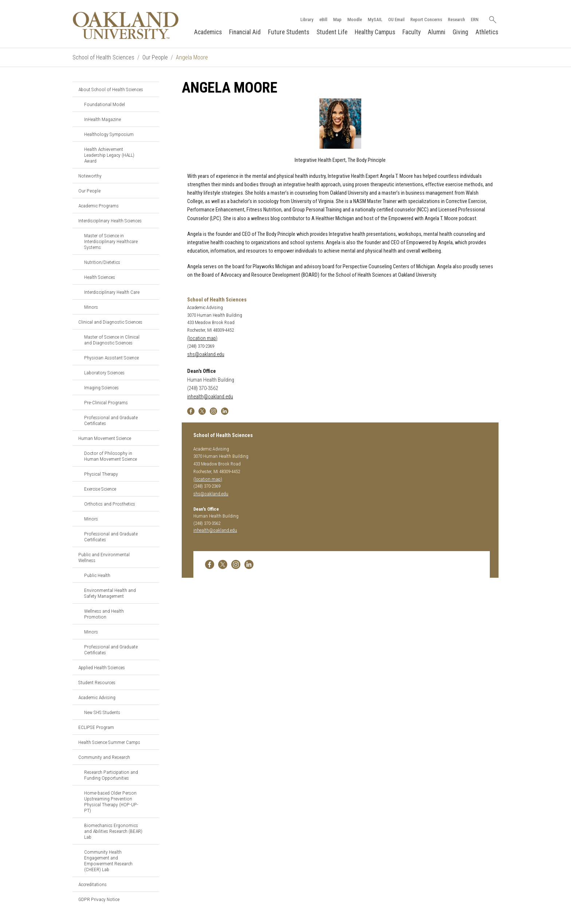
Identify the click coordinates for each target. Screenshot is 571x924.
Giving (460, 32)
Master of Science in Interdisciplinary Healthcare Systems (111, 241)
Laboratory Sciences (104, 373)
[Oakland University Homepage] (126, 25)
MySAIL (375, 20)
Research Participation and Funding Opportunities (111, 775)
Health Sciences (100, 277)
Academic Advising (97, 697)
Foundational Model (105, 104)
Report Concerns (426, 20)
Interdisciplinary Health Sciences (110, 221)
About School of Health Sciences (111, 89)
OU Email (396, 20)
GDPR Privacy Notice (99, 899)
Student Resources (97, 682)
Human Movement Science (105, 438)
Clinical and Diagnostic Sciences (110, 322)
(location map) (202, 338)
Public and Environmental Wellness (104, 557)
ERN (475, 20)
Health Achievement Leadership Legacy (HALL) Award (109, 155)
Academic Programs (99, 206)
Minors (91, 307)
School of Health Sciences (103, 57)
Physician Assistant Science (111, 358)
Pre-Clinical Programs (106, 402)
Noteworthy (90, 176)
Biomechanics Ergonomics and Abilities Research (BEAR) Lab (113, 831)
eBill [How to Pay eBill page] (323, 20)
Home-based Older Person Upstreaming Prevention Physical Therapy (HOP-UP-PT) (111, 802)
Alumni (437, 32)
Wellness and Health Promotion (104, 614)
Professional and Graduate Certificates (111, 420)
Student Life (332, 32)
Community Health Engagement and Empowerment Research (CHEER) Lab (108, 861)
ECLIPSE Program (96, 727)
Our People (155, 57)
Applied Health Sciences (102, 667)
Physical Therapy (101, 474)
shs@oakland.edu (206, 354)
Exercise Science (100, 489)
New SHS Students (102, 712)
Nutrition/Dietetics (102, 262)
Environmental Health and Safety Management (110, 593)
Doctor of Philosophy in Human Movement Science (111, 456)
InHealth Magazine (103, 119)
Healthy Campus (375, 32)
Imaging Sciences (101, 387)
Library (307, 20)
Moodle (355, 20)
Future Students (289, 32)
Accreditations (92, 884)
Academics (208, 32)
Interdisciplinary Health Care (112, 292)
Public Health (97, 575)
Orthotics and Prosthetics (110, 504)
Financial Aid (245, 32)
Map (337, 20)
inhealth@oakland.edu (210, 397)
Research (456, 20)
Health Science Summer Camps (109, 742)
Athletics (487, 32)
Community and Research (104, 757)
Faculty (411, 32)
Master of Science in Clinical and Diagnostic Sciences (112, 340)
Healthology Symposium (109, 134)
